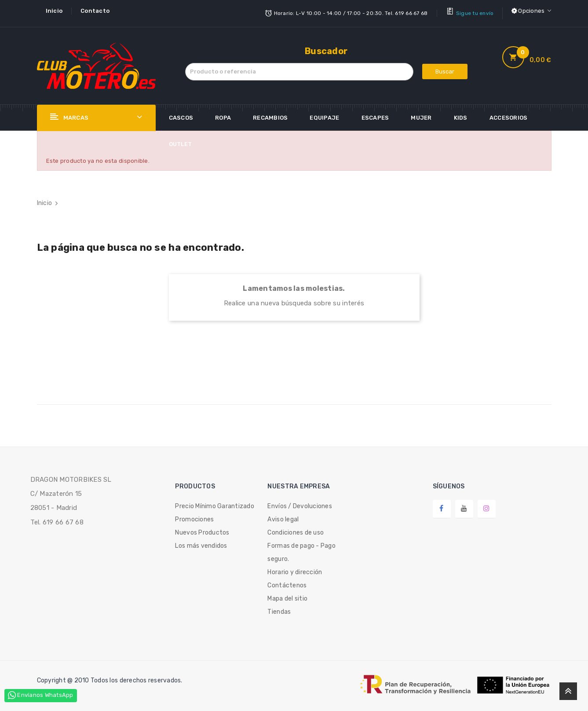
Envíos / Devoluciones (299, 501)
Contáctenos (287, 581)
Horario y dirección (295, 567)
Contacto (95, 11)
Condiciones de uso (296, 528)
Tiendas (279, 607)
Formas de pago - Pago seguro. (301, 548)
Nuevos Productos (202, 528)
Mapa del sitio (287, 594)
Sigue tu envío (475, 11)
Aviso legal (283, 515)
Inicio (54, 11)
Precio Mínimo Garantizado (215, 501)
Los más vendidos (201, 541)
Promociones (194, 515)
